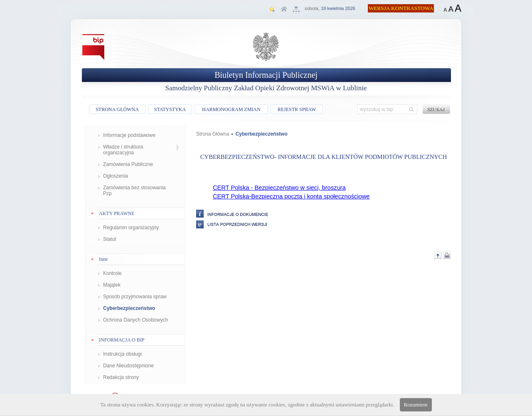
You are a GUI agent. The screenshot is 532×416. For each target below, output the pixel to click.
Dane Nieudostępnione (128, 366)
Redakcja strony (121, 377)
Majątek (112, 285)
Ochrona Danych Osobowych (135, 320)
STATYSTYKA (170, 109)
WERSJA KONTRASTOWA (401, 8)
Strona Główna (213, 134)
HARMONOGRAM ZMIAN (231, 109)
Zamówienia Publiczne (128, 164)
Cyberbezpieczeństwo (129, 308)
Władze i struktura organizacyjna (123, 150)
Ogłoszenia (116, 176)
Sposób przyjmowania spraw (135, 297)
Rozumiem (416, 405)
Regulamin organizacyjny (131, 228)
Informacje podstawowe (129, 135)
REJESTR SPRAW (297, 109)
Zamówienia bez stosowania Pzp (134, 191)
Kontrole (112, 273)
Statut (110, 239)
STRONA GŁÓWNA (117, 109)
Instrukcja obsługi (122, 354)
